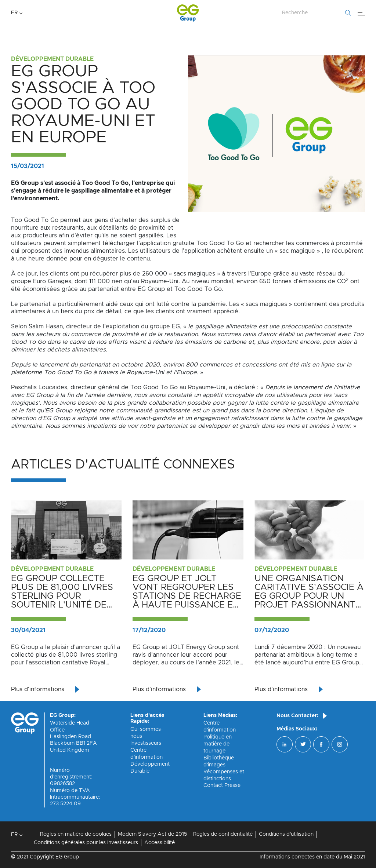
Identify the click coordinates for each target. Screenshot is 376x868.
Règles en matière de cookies (76, 834)
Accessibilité (160, 843)
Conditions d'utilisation (286, 834)
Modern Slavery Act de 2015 (152, 834)
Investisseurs (146, 743)
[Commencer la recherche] (348, 13)
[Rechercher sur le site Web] (316, 13)
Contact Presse (222, 785)
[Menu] (361, 13)
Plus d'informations (38, 689)
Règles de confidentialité (223, 834)
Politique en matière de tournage (218, 744)
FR (14, 13)
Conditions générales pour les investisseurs (86, 843)
